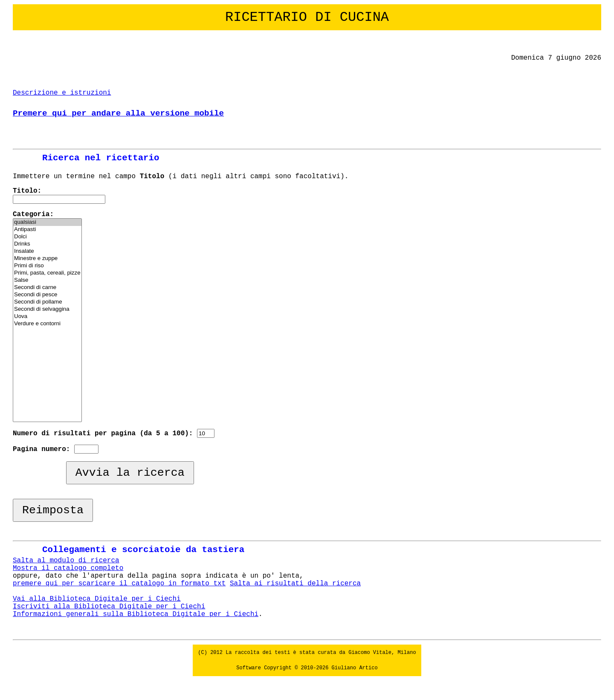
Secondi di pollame (47, 302)
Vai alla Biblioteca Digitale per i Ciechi (97, 599)
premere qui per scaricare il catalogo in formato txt (119, 584)
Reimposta (53, 510)
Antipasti (47, 230)
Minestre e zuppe (47, 259)
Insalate (47, 251)
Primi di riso (47, 266)
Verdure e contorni (47, 324)
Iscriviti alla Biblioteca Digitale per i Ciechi (109, 607)
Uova (47, 317)
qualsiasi (47, 222)
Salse (47, 280)
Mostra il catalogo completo (68, 568)
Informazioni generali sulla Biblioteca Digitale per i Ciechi (136, 614)
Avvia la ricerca (130, 473)
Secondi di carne (47, 288)
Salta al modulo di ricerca (66, 561)
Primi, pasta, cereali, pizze (47, 273)
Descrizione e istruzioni (62, 93)
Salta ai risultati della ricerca (295, 584)
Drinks (47, 244)
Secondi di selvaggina (47, 309)
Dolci (47, 237)
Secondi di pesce (47, 295)
